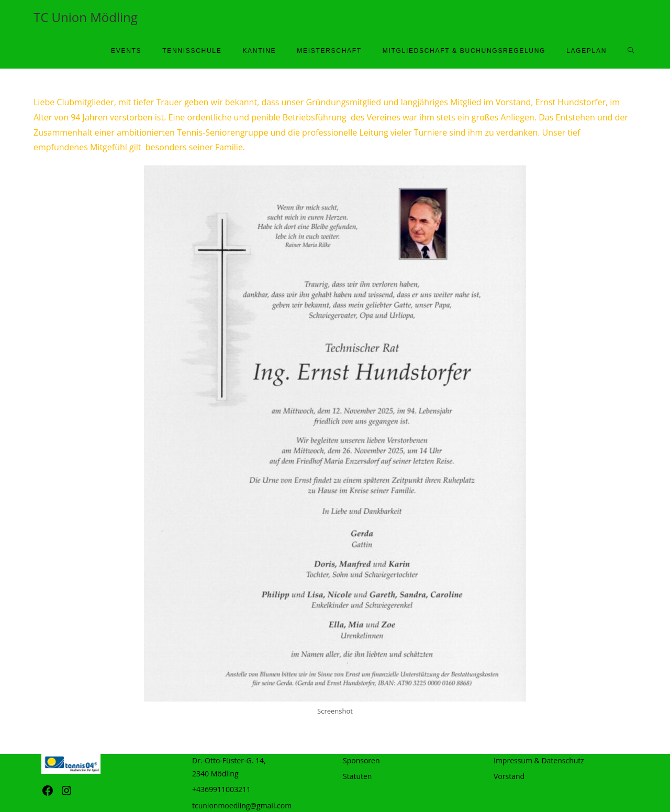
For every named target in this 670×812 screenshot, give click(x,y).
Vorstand (509, 776)
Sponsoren (361, 760)
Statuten (357, 776)
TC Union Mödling (86, 17)
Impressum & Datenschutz (539, 760)
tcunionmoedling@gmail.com (242, 805)
